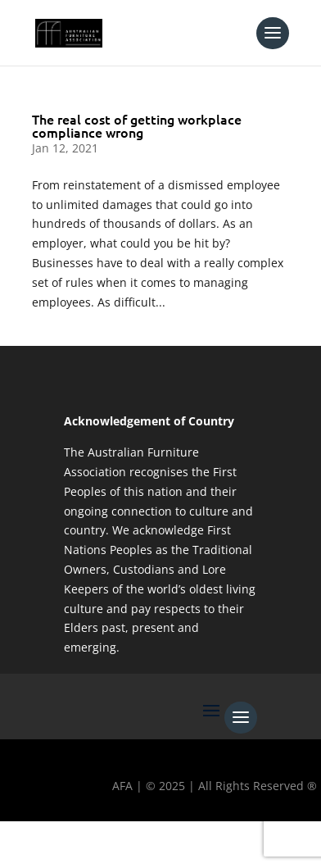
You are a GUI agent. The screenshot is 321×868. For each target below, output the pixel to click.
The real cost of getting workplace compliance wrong (137, 125)
